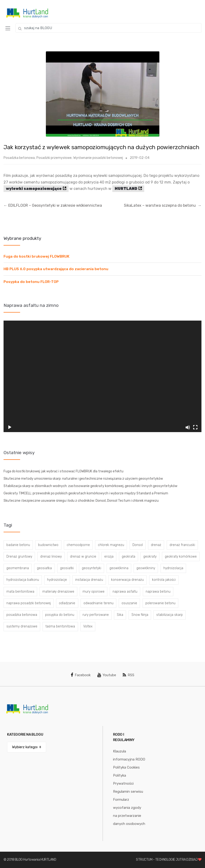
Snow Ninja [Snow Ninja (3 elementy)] (140, 615)
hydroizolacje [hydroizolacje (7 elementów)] (57, 580)
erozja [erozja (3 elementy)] (109, 557)
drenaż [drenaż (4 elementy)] (156, 545)
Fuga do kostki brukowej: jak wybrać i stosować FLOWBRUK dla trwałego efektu (63, 471)
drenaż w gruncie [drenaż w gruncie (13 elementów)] (83, 557)
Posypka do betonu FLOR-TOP (31, 282)
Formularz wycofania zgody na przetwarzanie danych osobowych (129, 812)
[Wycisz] (188, 427)
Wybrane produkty (22, 238)
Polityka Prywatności (123, 779)
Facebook (81, 675)
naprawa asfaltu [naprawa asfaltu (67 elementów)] (125, 592)
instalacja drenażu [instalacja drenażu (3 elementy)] (89, 580)
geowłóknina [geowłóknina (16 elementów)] (119, 568)
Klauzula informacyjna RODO (129, 755)
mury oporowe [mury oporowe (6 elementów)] (94, 592)
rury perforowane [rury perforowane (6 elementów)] (96, 615)
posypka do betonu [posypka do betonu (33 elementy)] (60, 615)
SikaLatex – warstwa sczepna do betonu (163, 205)
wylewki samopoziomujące (34, 189)
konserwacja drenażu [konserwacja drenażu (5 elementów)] (127, 580)
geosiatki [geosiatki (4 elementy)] (67, 568)
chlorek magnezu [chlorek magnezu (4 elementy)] (111, 545)
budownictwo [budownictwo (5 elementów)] (48, 545)
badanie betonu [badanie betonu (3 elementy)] (18, 545)
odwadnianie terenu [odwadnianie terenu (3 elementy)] (98, 603)
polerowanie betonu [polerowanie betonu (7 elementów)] (160, 603)
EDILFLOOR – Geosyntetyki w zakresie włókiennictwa (53, 205)
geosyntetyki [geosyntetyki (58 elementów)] (92, 568)
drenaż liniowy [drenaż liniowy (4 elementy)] (51, 557)
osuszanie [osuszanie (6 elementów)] (129, 603)
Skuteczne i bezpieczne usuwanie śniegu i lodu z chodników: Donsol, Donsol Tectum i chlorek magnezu (81, 501)
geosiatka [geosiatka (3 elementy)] (44, 568)
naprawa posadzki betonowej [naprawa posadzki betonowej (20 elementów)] (29, 603)
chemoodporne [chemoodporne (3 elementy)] (78, 545)
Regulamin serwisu (128, 792)
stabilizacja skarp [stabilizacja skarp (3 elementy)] (170, 615)
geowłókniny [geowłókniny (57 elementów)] (146, 568)
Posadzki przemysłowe (54, 158)
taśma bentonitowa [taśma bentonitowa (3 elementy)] (60, 626)
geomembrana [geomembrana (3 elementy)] (18, 568)
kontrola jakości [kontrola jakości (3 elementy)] (164, 580)
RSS (129, 675)
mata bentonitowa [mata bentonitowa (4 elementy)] (20, 592)
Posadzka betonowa (19, 158)
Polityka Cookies (126, 767)
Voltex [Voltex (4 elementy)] (88, 626)
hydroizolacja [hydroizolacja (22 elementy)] (173, 568)
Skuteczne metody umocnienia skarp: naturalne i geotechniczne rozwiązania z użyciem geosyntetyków (83, 479)
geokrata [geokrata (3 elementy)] (129, 557)
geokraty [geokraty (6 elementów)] (150, 557)
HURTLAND (126, 189)
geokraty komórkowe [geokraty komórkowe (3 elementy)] (181, 557)
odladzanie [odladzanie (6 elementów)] (67, 603)
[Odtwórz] (10, 427)
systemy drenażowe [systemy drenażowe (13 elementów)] (22, 626)
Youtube (107, 675)
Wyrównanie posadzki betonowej (98, 158)
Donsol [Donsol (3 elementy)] (138, 545)
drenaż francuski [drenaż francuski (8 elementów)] (182, 545)
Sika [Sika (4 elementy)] (120, 615)
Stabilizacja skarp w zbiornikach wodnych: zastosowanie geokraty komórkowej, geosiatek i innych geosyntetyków (90, 486)
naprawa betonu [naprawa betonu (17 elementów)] (158, 592)
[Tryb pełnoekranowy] (195, 427)
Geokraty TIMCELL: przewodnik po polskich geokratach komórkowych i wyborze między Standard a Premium (86, 493)
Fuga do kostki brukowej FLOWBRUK (37, 256)
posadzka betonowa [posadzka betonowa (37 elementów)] (22, 615)
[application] (102, 376)
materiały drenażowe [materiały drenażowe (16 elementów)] (58, 592)
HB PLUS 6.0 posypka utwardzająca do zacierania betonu (56, 269)
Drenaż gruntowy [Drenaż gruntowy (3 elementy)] (19, 557)
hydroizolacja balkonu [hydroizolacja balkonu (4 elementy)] (23, 580)
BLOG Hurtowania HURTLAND (36, 860)
